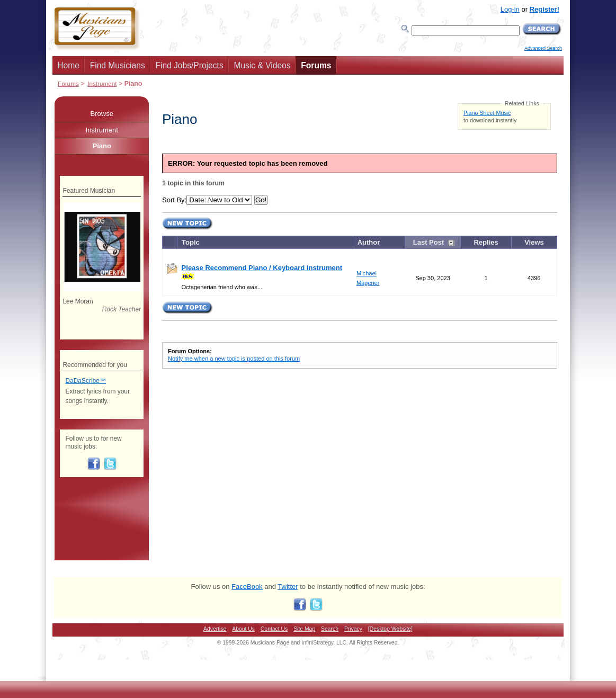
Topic (191, 242)
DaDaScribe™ (85, 381)
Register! (544, 9)
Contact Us (274, 629)
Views (534, 242)
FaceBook (247, 587)
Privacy (353, 629)
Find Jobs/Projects (189, 65)
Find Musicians (118, 65)
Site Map (304, 629)
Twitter (288, 587)
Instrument (102, 83)
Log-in (510, 9)
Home (68, 65)
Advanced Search (543, 48)
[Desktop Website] (390, 629)
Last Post (429, 242)
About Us (243, 629)
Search (330, 629)
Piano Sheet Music (487, 113)
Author (369, 242)
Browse (102, 114)
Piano (102, 146)
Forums (316, 65)
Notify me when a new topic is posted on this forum (234, 359)
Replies (486, 242)
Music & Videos (262, 65)
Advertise (215, 629)
